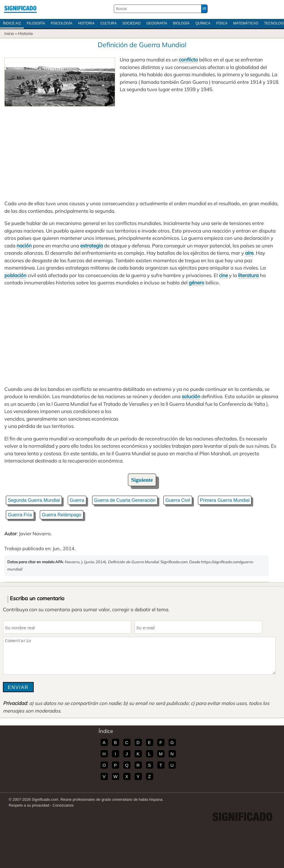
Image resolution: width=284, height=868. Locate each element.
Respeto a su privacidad (29, 805)
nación (24, 246)
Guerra (77, 500)
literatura (248, 275)
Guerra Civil (178, 500)
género (197, 282)
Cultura (108, 23)
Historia (86, 23)
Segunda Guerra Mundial (34, 500)
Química (203, 23)
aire (249, 253)
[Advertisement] (142, 150)
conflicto (188, 60)
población (15, 275)
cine (223, 275)
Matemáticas (246, 23)
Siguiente (142, 480)
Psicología (62, 23)
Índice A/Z (12, 23)
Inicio (9, 33)
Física (222, 23)
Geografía (157, 23)
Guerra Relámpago (62, 515)
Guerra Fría (20, 515)
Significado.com (20, 9)
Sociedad (132, 23)
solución (191, 396)
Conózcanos (63, 805)
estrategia (92, 246)
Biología (181, 23)
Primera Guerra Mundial (225, 500)
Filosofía (36, 23)
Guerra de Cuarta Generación (125, 500)
